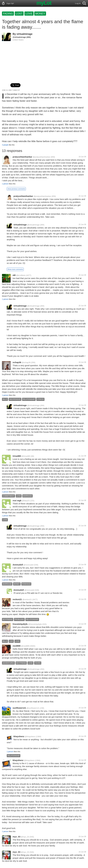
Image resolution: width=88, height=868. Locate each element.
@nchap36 (26, 362)
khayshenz (19, 736)
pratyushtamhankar (22, 157)
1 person (5, 184)
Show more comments (15, 269)
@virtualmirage (19, 37)
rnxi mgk (17, 500)
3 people (5, 145)
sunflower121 (19, 708)
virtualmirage (24, 34)
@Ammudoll (28, 565)
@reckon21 (27, 599)
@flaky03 (26, 501)
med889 (17, 646)
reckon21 (17, 599)
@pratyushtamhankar (41, 157)
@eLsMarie (21, 275)
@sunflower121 (33, 708)
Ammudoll (18, 565)
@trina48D (26, 456)
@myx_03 (25, 837)
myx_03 (16, 837)
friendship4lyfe (20, 624)
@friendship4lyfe (35, 624)
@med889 (25, 646)
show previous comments (16, 189)
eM (14, 275)
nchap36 (17, 362)
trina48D (17, 456)
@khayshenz (30, 737)
